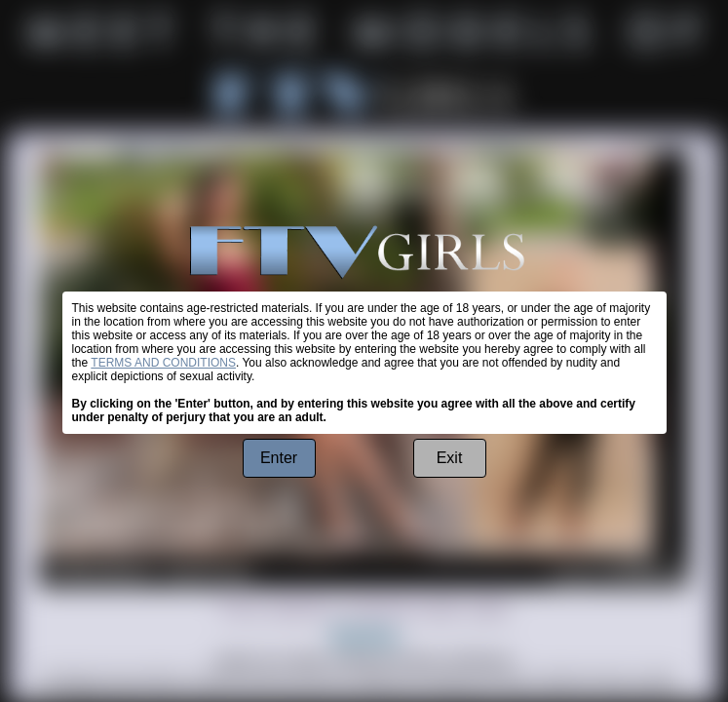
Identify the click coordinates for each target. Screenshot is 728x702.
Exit (450, 458)
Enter (279, 458)
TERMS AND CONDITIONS (163, 363)
